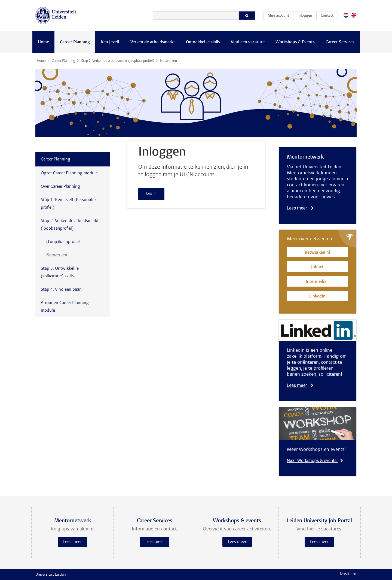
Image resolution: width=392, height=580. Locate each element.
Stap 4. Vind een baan (61, 290)
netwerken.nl (317, 253)
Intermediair (317, 282)
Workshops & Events (295, 42)
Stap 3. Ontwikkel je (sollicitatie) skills (60, 272)
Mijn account (280, 15)
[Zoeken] (196, 16)
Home (43, 42)
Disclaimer (348, 574)
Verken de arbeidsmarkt (153, 42)
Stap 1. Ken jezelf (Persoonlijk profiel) (69, 204)
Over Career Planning (60, 187)
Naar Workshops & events (315, 461)
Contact (327, 16)
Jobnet (317, 267)
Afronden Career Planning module (65, 307)
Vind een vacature (248, 42)
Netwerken (57, 255)
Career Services (340, 42)
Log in (151, 194)
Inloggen (305, 16)
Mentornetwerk (305, 157)
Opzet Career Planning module (69, 173)
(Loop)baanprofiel (63, 242)
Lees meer (300, 208)
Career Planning (75, 42)
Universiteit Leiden (51, 575)
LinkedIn (317, 297)
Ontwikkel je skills (203, 42)
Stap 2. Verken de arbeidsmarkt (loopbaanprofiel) (70, 225)
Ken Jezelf (110, 42)
